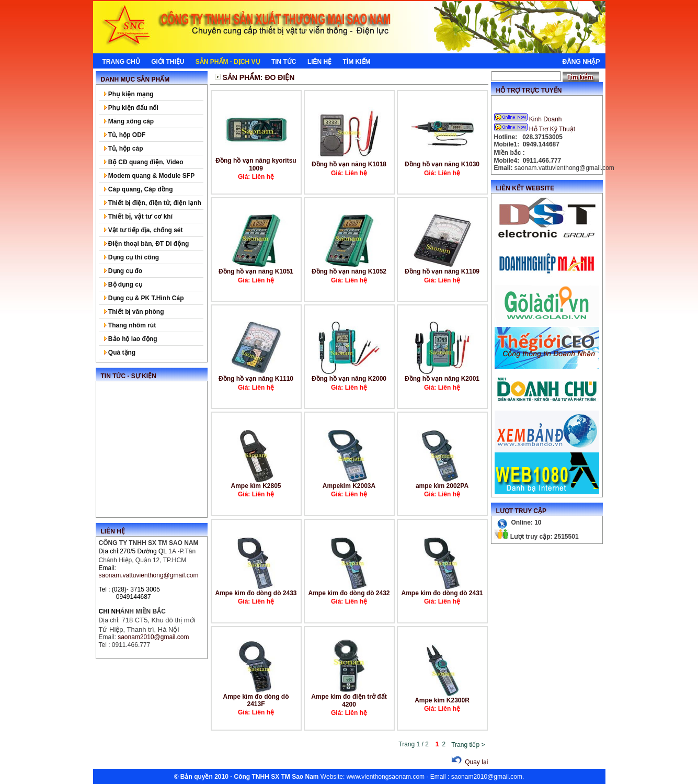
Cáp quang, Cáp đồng (139, 189)
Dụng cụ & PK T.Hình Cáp (144, 298)
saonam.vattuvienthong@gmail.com (149, 575)
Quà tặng (120, 353)
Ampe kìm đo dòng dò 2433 (256, 593)
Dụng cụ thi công (132, 257)
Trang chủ (121, 62)
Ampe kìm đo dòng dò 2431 (442, 593)
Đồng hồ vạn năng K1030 (442, 164)
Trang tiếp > (468, 745)
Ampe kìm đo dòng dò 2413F (256, 700)
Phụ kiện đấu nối (131, 108)
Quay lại (468, 762)
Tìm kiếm (357, 62)
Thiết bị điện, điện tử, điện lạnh (153, 203)
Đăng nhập (581, 62)
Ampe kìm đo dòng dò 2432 (349, 593)
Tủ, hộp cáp (124, 149)
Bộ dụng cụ (123, 285)
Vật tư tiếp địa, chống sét (144, 230)
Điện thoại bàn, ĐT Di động (147, 244)
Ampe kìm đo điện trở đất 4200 (349, 701)
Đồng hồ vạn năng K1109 (442, 271)
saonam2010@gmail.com (487, 777)
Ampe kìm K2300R (442, 700)
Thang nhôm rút (130, 325)
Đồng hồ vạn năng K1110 (256, 379)
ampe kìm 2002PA (442, 486)
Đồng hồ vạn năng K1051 (256, 271)
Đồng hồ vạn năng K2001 (442, 379)
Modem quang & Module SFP (150, 176)
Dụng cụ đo (123, 271)
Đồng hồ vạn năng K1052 (349, 271)
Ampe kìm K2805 (256, 486)
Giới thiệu (168, 62)
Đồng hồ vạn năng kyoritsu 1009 (256, 164)
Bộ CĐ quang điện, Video (144, 162)
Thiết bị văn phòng (134, 312)
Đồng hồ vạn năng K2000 (349, 379)
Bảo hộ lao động (131, 339)
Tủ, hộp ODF (125, 135)
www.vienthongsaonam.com (386, 777)
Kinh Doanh (529, 119)
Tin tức (284, 62)
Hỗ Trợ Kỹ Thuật (536, 129)
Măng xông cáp (129, 121)
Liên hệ (319, 62)
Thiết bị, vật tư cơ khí (139, 217)
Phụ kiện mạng (129, 94)
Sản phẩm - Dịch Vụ (228, 62)
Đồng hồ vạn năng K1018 (349, 164)
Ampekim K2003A (349, 486)
